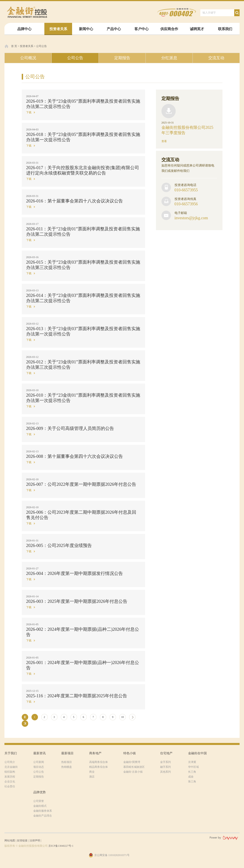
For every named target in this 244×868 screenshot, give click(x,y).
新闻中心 (86, 29)
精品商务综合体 (98, 767)
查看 (164, 141)
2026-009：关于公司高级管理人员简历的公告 (70, 428)
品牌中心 (24, 29)
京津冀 (192, 762)
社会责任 (10, 786)
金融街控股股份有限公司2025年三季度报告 (187, 130)
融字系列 (165, 767)
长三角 (192, 772)
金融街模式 (40, 806)
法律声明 (35, 841)
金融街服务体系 (43, 811)
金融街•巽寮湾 (132, 762)
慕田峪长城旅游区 (134, 767)
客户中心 (142, 29)
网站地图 (10, 841)
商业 (92, 772)
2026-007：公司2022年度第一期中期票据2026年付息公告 (81, 484)
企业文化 (10, 782)
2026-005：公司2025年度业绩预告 (59, 545)
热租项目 (67, 762)
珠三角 (192, 782)
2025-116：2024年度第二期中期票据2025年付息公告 (77, 696)
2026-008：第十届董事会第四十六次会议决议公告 (75, 456)
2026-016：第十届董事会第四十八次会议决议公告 (75, 201)
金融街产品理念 (43, 816)
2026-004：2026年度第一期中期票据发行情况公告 (75, 573)
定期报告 (122, 58)
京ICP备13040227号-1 (61, 846)
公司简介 (10, 762)
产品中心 (114, 29)
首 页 (14, 46)
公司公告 (41, 46)
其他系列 (165, 772)
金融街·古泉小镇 (133, 772)
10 (122, 717)
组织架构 (10, 772)
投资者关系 (58, 29)
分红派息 (169, 58)
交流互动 (216, 58)
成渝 (191, 777)
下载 (29, 112)
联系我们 (225, 29)
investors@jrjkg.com (191, 218)
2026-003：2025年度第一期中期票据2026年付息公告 (77, 601)
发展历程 (10, 777)
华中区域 (193, 767)
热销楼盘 (67, 767)
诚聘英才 (197, 29)
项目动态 (39, 767)
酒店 (92, 777)
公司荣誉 (39, 801)
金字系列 (165, 762)
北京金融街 (11, 767)
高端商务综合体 (98, 762)
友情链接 (22, 841)
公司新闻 (39, 762)
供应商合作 (169, 29)
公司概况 (28, 58)
